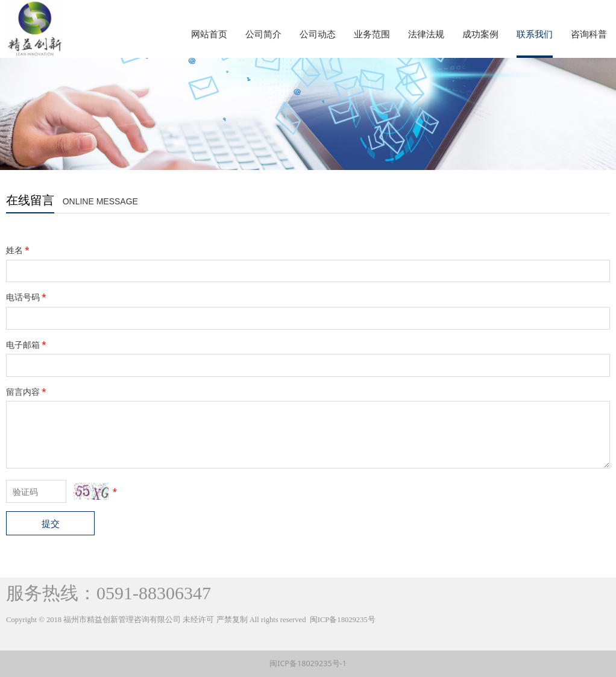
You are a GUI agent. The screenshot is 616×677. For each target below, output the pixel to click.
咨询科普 (589, 34)
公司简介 (263, 34)
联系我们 (535, 34)
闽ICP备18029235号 (343, 620)
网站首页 (209, 34)
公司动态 (318, 34)
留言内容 (27, 392)
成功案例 (480, 34)
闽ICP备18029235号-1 (308, 663)
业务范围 (372, 34)
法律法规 (426, 34)
